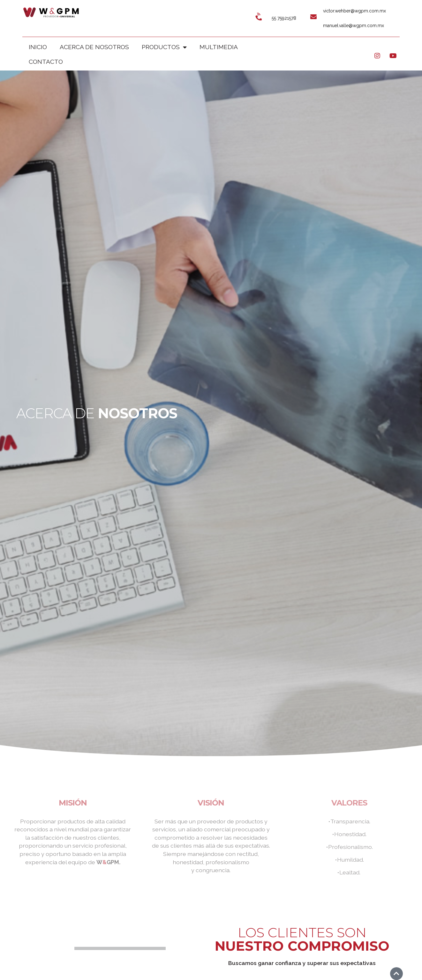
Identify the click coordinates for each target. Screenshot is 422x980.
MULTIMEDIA (219, 47)
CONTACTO (46, 62)
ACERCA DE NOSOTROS (94, 47)
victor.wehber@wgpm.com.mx (354, 11)
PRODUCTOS (164, 47)
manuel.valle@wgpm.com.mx (354, 26)
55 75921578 (284, 18)
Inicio (38, 47)
